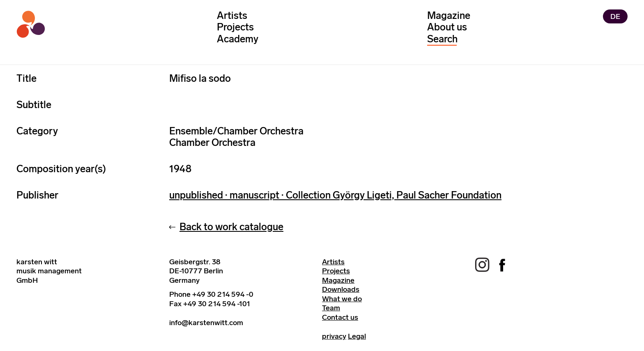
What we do (342, 299)
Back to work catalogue (231, 227)
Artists (232, 15)
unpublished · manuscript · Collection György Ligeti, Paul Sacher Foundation (335, 195)
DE (615, 16)
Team (331, 308)
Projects (235, 27)
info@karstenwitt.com (206, 323)
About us (447, 27)
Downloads (341, 289)
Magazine (449, 15)
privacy (334, 336)
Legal (357, 336)
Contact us (340, 317)
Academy (238, 39)
